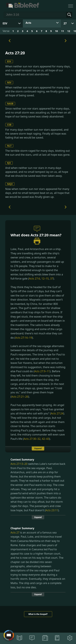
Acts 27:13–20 (19, 464)
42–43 (46, 439)
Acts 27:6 (34, 279)
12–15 (45, 279)
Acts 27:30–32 (32, 439)
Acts (28, 23)
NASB (10, 104)
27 (65, 23)
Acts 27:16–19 (24, 338)
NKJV (10, 184)
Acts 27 (15, 532)
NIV (9, 82)
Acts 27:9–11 (42, 371)
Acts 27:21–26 (20, 397)
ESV (9, 61)
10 (56, 31)
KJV (9, 163)
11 (63, 31)
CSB (9, 125)
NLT (9, 146)
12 (69, 31)
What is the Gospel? (38, 614)
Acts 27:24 (57, 413)
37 (52, 279)
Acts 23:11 (52, 510)
